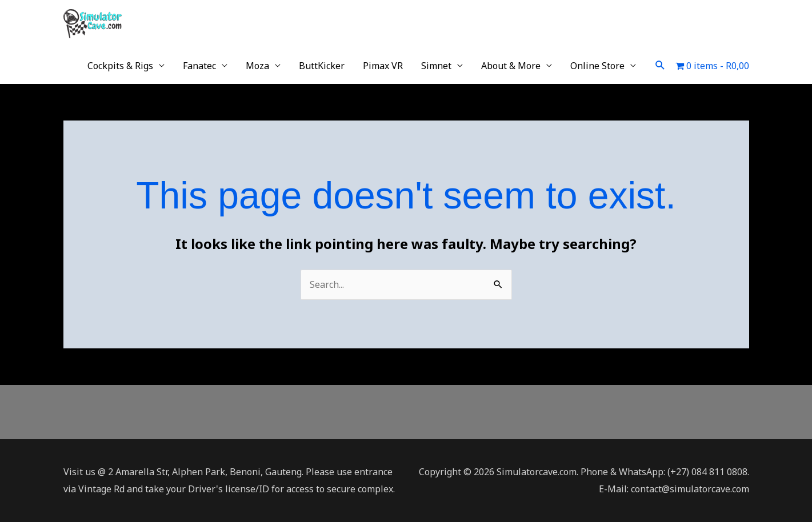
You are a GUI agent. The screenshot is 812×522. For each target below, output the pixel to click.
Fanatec (199, 66)
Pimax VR (383, 66)
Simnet (436, 66)
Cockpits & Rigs (120, 66)
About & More (511, 66)
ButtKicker (322, 66)
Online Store (597, 66)
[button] (660, 65)
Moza (257, 66)
